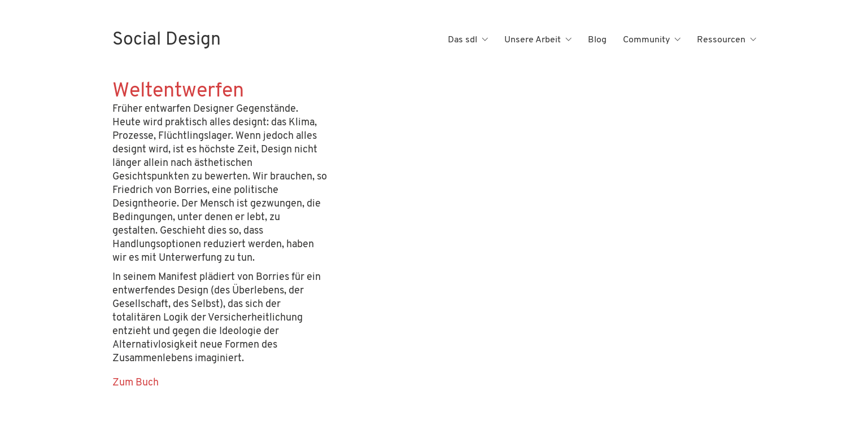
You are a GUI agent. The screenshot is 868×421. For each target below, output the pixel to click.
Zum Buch (136, 383)
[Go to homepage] (167, 40)
